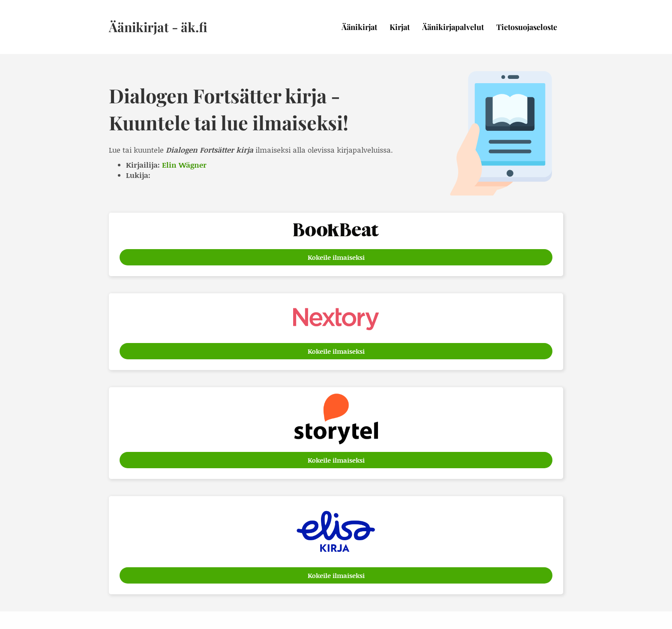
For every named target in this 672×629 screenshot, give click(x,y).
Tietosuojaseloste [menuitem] (527, 27)
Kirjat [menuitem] (400, 27)
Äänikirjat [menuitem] (359, 27)
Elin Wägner (184, 165)
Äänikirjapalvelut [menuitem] (453, 27)
